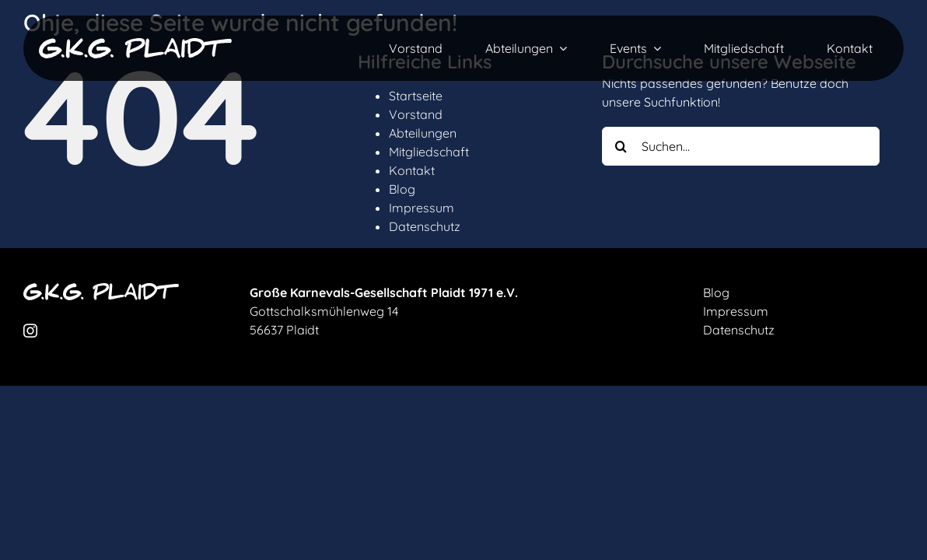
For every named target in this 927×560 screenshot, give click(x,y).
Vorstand (416, 114)
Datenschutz (425, 226)
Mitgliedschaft (429, 152)
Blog (402, 189)
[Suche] (621, 146)
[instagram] (30, 331)
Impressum (422, 208)
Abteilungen (423, 133)
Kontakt (412, 170)
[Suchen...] (741, 146)
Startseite (416, 96)
